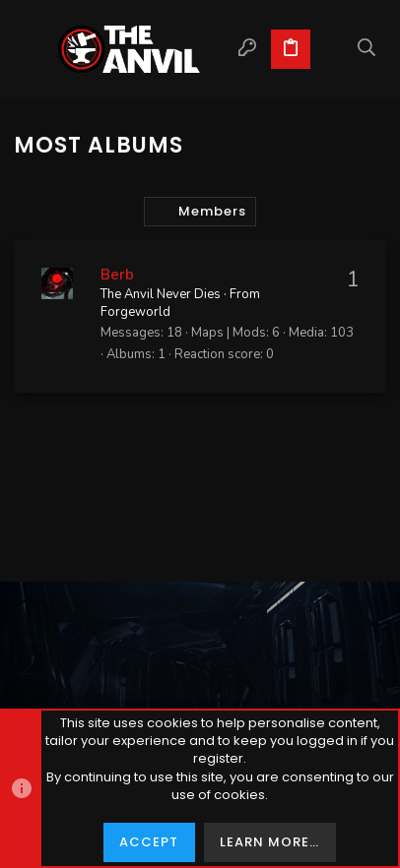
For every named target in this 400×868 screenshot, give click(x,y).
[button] (33, 49)
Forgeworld (135, 312)
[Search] (367, 49)
